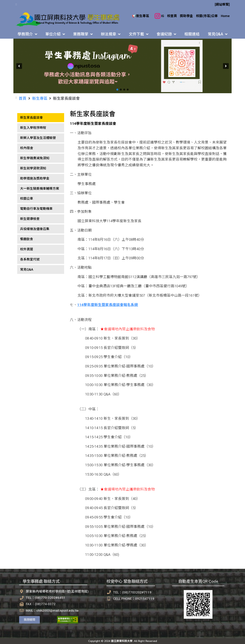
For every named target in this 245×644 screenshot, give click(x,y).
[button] (122, 66)
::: (16, 4)
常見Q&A (218, 34)
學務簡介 (27, 34)
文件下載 (139, 34)
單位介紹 (55, 34)
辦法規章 (111, 34)
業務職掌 (83, 34)
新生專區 (40, 98)
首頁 (23, 98)
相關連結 (192, 34)
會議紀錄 (166, 34)
